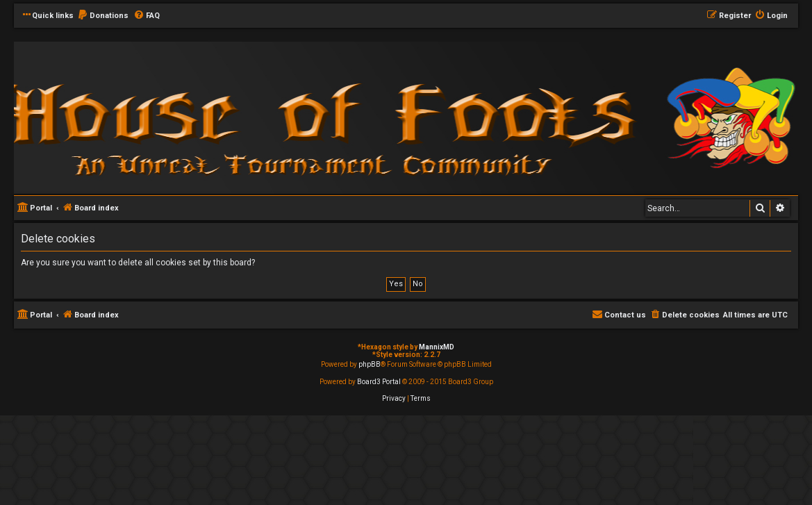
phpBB (370, 364)
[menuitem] (103, 16)
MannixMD (437, 347)
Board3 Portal (379, 382)
